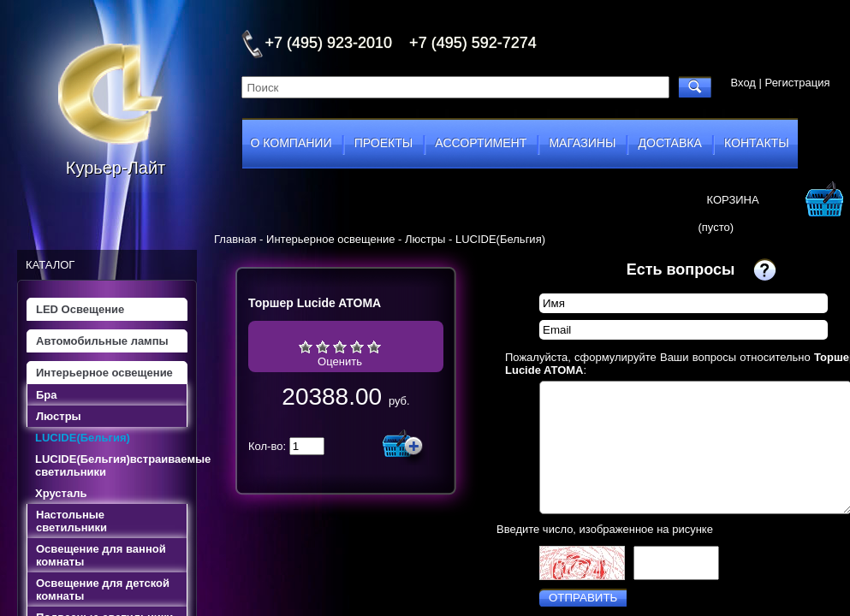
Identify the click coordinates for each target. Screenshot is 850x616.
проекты (383, 143)
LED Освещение (80, 309)
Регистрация (798, 83)
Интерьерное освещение (104, 373)
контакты (757, 143)
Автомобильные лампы (102, 341)
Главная (235, 239)
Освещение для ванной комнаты (101, 555)
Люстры (59, 416)
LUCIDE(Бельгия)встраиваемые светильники (111, 465)
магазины (582, 143)
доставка (670, 143)
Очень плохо (306, 346)
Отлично (374, 346)
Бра (47, 395)
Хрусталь (61, 493)
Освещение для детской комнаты (103, 589)
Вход (743, 83)
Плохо (323, 346)
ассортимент (481, 143)
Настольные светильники (71, 521)
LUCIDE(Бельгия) (83, 438)
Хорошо (357, 346)
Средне (340, 346)
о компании (291, 143)
